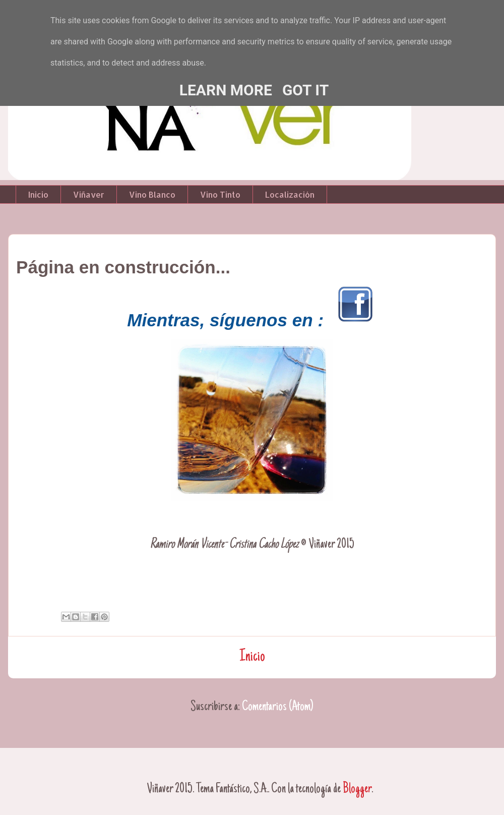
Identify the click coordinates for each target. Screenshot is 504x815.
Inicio (38, 194)
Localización (290, 194)
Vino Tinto (220, 194)
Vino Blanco (152, 194)
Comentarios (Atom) (278, 707)
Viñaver (89, 194)
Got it (305, 90)
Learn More (226, 90)
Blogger (357, 789)
